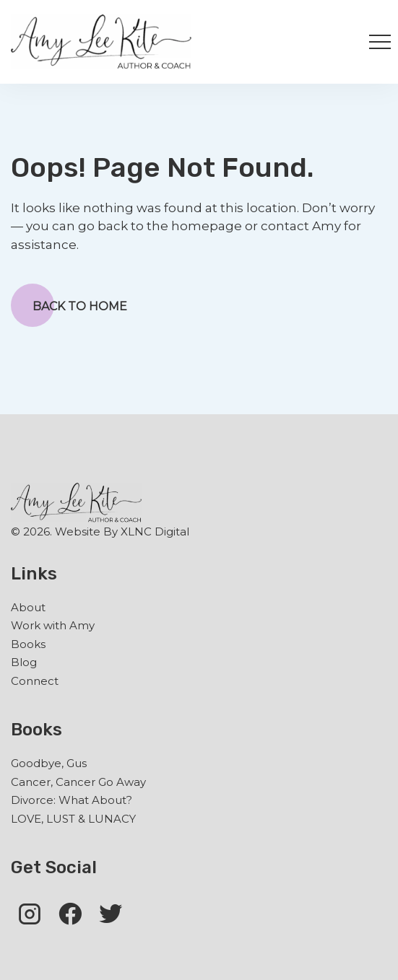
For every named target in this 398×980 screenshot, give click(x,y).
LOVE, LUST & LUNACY (73, 819)
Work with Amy (53, 625)
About (28, 607)
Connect (35, 681)
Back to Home (69, 305)
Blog (24, 662)
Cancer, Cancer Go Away (78, 782)
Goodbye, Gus (49, 763)
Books (28, 644)
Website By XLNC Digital (122, 531)
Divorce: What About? (72, 800)
